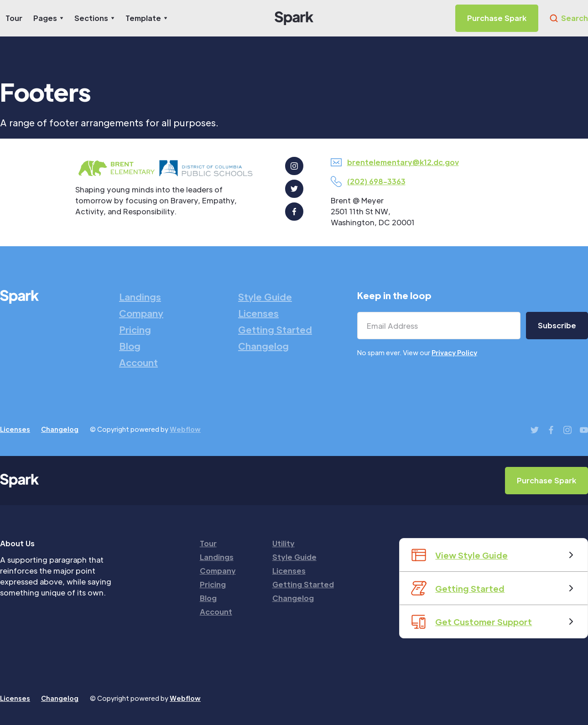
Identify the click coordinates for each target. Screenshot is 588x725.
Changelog (263, 346)
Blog (130, 346)
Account (138, 362)
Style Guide (265, 297)
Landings (140, 297)
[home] (294, 18)
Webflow (185, 429)
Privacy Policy (454, 352)
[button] (48, 18)
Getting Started (275, 330)
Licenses (258, 313)
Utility (284, 543)
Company (141, 313)
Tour (14, 18)
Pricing (135, 330)
